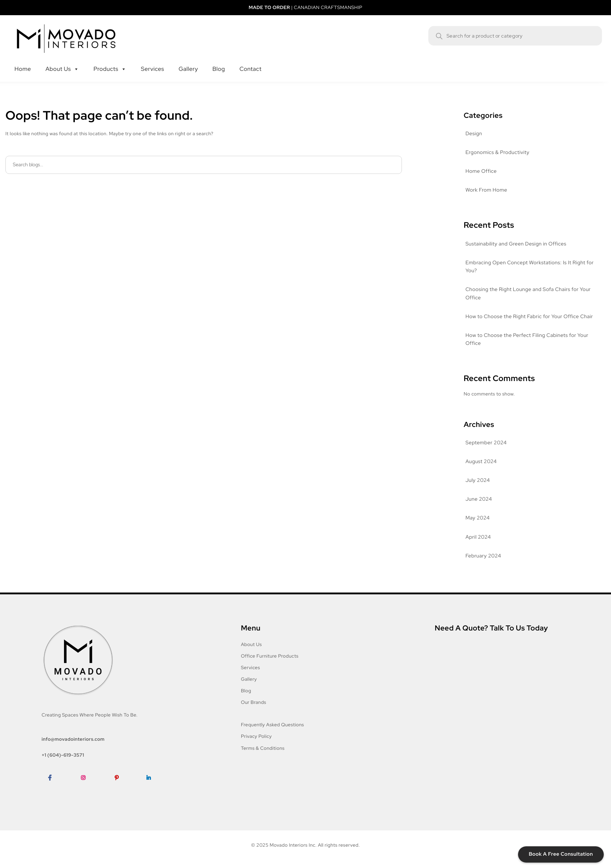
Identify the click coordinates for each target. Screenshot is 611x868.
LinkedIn (151, 789)
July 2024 (478, 480)
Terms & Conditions (263, 748)
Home (26, 62)
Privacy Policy (256, 736)
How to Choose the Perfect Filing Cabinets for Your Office (527, 339)
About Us (62, 62)
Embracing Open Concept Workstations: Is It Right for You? (530, 267)
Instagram (87, 789)
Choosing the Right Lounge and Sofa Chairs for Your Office (528, 294)
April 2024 (478, 537)
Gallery (192, 62)
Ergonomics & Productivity (498, 153)
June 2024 (479, 499)
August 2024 (481, 462)
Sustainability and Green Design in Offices (516, 244)
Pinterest (120, 789)
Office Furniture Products (270, 656)
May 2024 (478, 518)
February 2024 (483, 556)
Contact (254, 62)
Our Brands (254, 702)
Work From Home (486, 190)
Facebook (54, 789)
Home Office (481, 171)
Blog (222, 62)
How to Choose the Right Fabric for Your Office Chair (529, 317)
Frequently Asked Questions (273, 725)
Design (474, 134)
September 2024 (486, 443)
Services (156, 62)
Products (110, 62)
